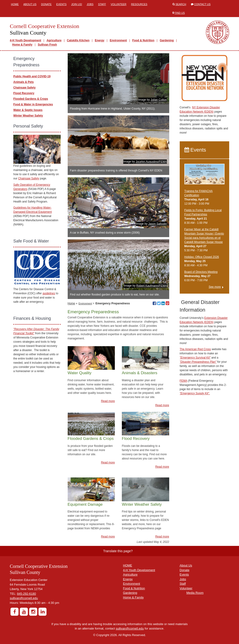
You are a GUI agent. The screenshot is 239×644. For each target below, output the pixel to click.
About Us (30, 4)
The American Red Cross (195, 349)
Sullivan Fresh (47, 45)
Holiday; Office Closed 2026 (202, 257)
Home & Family (22, 45)
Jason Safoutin (157, 224)
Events (61, 4)
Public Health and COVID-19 (32, 76)
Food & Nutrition (143, 40)
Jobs (90, 4)
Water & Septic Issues (28, 110)
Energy (100, 40)
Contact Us (202, 4)
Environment (118, 40)
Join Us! (77, 4)
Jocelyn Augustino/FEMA (151, 162)
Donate (46, 4)
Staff (102, 4)
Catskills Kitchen (78, 40)
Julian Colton (159, 100)
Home (15, 4)
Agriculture (54, 40)
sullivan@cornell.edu (24, 598)
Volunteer (118, 4)
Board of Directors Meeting (201, 272)
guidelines (49, 293)
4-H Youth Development (25, 40)
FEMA (184, 381)
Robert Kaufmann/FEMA (152, 286)
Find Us (180, 13)
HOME (128, 565)
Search (181, 4)
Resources (139, 4)
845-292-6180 (26, 594)
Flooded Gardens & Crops (31, 99)
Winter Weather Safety (28, 116)
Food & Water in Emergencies (33, 104)
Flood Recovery (24, 93)
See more (215, 287)
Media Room (195, 593)
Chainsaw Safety (24, 88)
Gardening (167, 40)
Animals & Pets (23, 82)
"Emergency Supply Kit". (195, 393)
